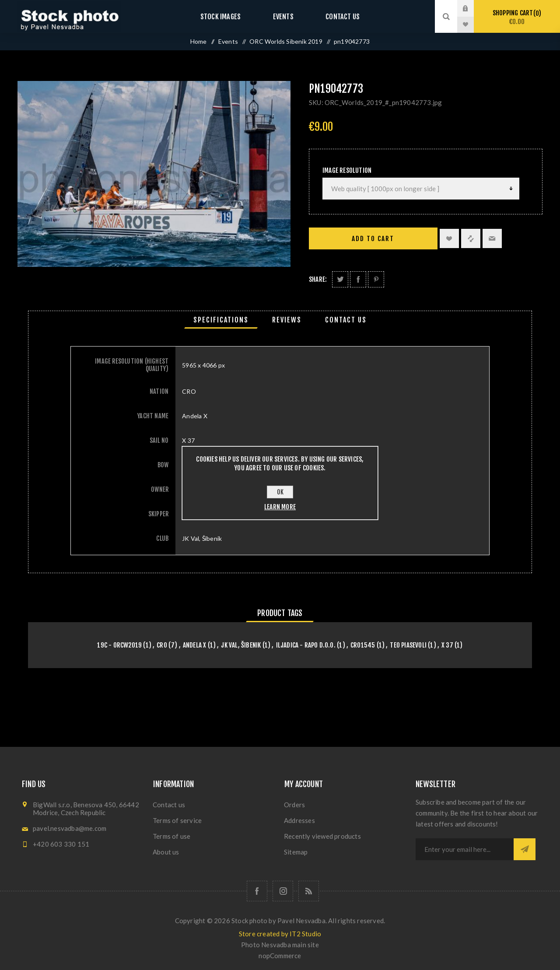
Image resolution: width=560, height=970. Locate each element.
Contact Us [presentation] (346, 320)
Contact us (334, 16)
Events (283, 16)
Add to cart (373, 239)
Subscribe (525, 849)
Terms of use (171, 836)
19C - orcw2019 (119, 645)
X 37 (447, 645)
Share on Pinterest (376, 279)
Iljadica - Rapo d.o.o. (306, 645)
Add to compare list (471, 238)
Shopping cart (517, 17)
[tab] (221, 320)
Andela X (195, 645)
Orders (294, 805)
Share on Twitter (340, 279)
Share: (318, 279)
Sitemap (296, 852)
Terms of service (177, 820)
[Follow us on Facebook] (257, 891)
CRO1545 (363, 645)
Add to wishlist (449, 238)
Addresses (299, 820)
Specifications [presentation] (221, 320)
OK (280, 492)
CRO (162, 645)
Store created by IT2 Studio (280, 934)
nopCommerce (280, 956)
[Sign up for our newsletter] (465, 849)
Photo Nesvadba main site (280, 945)
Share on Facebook (358, 279)
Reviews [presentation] (287, 320)
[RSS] (309, 891)
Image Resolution (347, 170)
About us (166, 852)
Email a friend (492, 238)
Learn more (280, 507)
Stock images (228, 16)
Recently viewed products (322, 836)
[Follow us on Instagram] (283, 891)
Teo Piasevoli (408, 645)
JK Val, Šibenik (241, 645)
